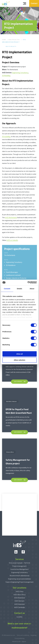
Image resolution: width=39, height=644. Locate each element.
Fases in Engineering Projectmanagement (20, 582)
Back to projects (11, 46)
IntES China (20, 591)
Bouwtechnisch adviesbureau (20, 576)
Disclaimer (33, 635)
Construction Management (19, 569)
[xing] (20, 552)
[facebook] (23, 552)
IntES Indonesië (20, 604)
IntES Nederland (20, 598)
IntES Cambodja (19, 607)
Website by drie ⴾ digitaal (19, 642)
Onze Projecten (14, 40)
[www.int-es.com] (6, 3)
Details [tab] (20, 289)
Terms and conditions (23, 635)
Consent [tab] (7, 289)
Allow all (19, 354)
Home (4, 40)
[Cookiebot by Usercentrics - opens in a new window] (28, 283)
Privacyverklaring (19, 638)
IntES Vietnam (19, 601)
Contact (34, 3)
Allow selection (19, 360)
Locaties (19, 617)
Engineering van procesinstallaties (19, 579)
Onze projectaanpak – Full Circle (20, 563)
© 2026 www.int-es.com (8, 635)
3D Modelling (6, 76)
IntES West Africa (20, 595)
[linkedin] (16, 552)
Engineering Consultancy (20, 73)
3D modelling (6, 137)
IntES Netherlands (11, 218)
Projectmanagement (20, 566)
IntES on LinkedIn (12, 240)
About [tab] (32, 289)
